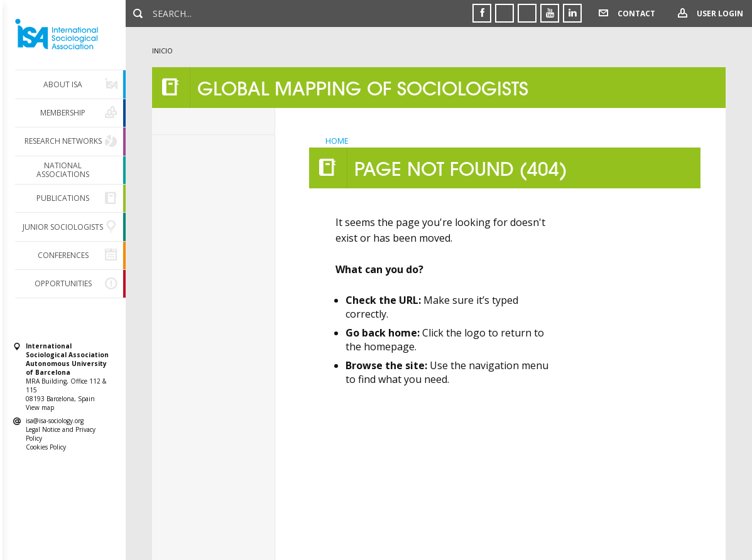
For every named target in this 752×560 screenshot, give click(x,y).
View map (40, 407)
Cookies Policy (46, 447)
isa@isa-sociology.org (55, 421)
